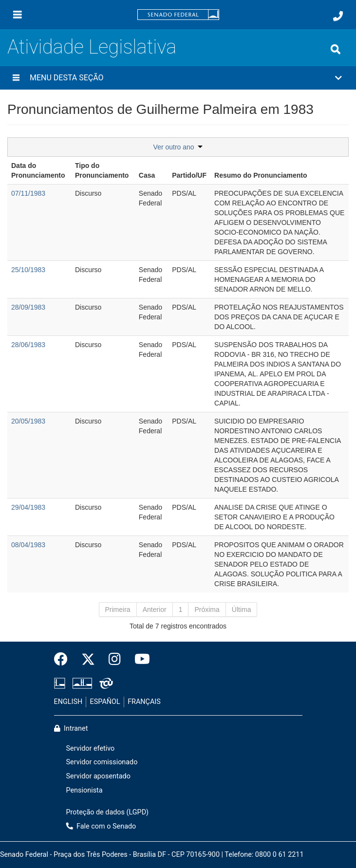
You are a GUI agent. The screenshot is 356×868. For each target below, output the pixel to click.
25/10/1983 (28, 270)
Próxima (207, 609)
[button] (178, 78)
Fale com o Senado (101, 826)
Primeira (118, 609)
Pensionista (84, 790)
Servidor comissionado (102, 762)
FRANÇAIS (144, 702)
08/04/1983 (28, 545)
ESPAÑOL (105, 702)
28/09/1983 (28, 307)
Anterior (155, 609)
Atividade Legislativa (92, 47)
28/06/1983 (28, 345)
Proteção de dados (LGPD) (108, 812)
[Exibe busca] (336, 49)
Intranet (71, 729)
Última (242, 609)
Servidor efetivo (91, 748)
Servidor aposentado (98, 776)
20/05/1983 (28, 421)
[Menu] (18, 15)
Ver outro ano (178, 147)
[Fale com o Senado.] (338, 16)
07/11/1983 (28, 193)
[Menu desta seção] (16, 78)
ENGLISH (68, 702)
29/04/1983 (28, 507)
